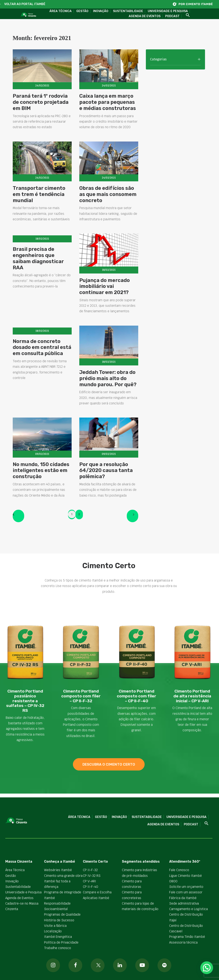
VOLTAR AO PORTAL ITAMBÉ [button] (25, 4)
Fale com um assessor (186, 892)
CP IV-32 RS (92, 875)
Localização (53, 931)
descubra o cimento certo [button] (109, 764)
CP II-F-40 (91, 887)
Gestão (82, 11)
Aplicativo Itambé (96, 898)
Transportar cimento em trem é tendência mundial (39, 203)
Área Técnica (61, 11)
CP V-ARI (89, 881)
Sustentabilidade (128, 11)
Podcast (172, 16)
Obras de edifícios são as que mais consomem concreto (108, 210)
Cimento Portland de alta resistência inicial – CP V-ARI (192, 696)
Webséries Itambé (58, 870)
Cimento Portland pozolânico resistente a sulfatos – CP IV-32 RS (25, 701)
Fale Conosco (179, 870)
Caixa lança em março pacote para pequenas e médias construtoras (108, 102)
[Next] (133, 516)
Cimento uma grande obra (63, 875)
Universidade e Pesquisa (168, 11)
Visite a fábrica (55, 926)
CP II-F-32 (90, 870)
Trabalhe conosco (58, 948)
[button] (186, 15)
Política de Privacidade (61, 942)
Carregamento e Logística (188, 909)
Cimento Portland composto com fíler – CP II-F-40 (137, 696)
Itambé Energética (58, 937)
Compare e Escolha (97, 892)
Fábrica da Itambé (183, 898)
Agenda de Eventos (145, 16)
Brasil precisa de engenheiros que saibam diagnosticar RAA (38, 279)
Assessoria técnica (183, 942)
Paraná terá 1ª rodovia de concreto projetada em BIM (41, 102)
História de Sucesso (59, 920)
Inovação (101, 11)
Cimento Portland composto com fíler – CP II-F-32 (81, 696)
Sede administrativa (184, 903)
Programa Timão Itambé (187, 937)
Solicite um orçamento (186, 887)
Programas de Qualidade (62, 914)
